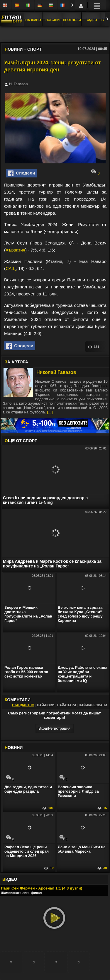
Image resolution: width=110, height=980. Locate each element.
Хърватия (15, 250)
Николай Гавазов (56, 372)
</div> (55, 35)
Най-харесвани (93, 705)
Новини (53, 20)
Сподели (21, 173)
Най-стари (67, 705)
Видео (91, 20)
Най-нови (46, 705)
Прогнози (72, 20)
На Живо (33, 20)
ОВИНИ (14, 748)
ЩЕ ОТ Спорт (21, 441)
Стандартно (23, 705)
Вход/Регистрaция (54, 728)
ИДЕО (10, 879)
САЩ (11, 268)
